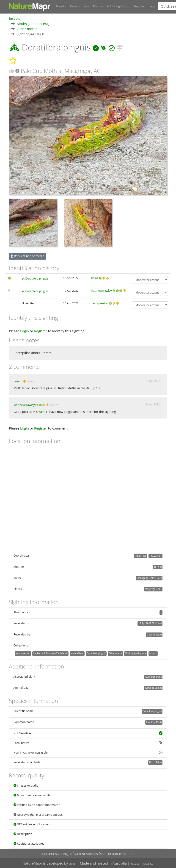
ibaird (94, 278)
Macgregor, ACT (153, 589)
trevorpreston (99, 303)
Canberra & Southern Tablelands (50, 653)
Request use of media (28, 256)
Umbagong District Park (149, 578)
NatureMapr (77, 653)
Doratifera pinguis (37, 279)
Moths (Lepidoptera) (33, 23)
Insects (15, 18)
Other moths (27, 28)
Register (139, 6)
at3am (73, 864)
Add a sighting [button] (117, 6)
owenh (18, 381)
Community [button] (78, 6)
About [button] (60, 6)
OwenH (42, 411)
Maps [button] (97, 6)
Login (152, 6)
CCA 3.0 (148, 864)
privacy (135, 864)
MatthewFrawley (101, 290)
